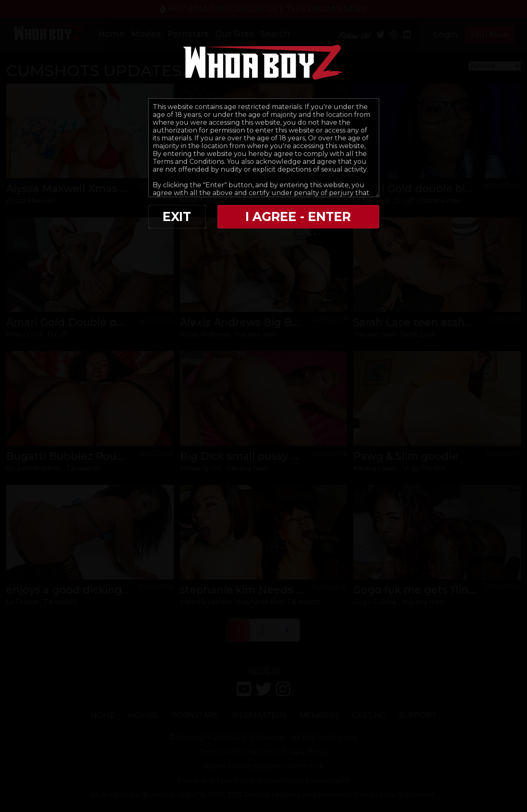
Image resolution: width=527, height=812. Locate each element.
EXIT (177, 217)
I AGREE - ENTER (298, 217)
